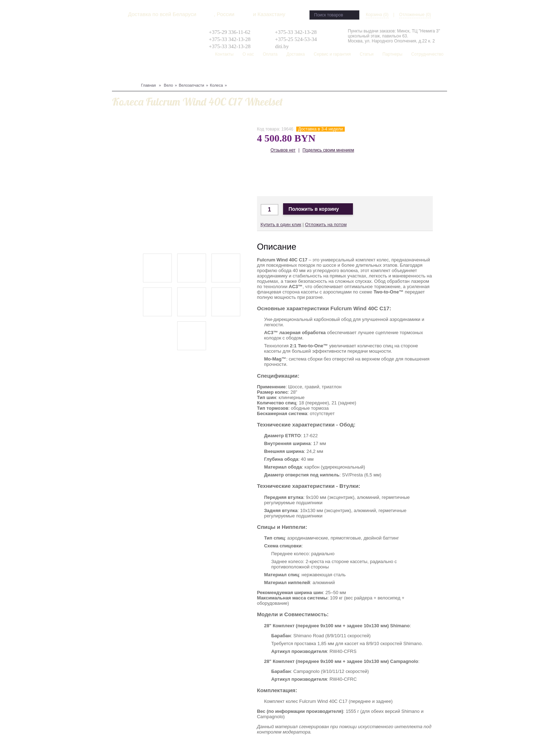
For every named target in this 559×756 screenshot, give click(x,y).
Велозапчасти (191, 85)
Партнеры (393, 54)
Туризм (206, 72)
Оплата (270, 54)
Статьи (367, 54)
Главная (148, 85)
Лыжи (154, 72)
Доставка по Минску (268, 175)
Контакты (224, 54)
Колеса (216, 85)
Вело (118, 72)
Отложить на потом (326, 224)
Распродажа (311, 72)
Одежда (188, 72)
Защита (170, 72)
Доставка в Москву (289, 175)
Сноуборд (135, 72)
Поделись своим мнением (329, 150)
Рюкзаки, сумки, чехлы (243, 72)
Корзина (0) (377, 15)
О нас (248, 54)
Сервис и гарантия (332, 54)
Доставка (296, 54)
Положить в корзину (318, 209)
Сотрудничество (427, 54)
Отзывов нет (283, 150)
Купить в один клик (281, 224)
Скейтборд (283, 72)
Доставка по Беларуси (310, 175)
